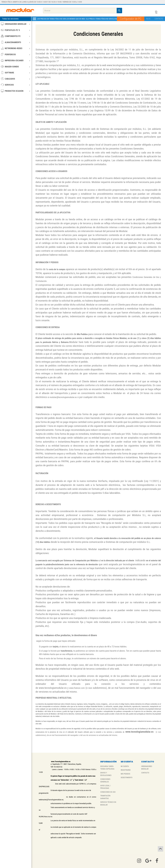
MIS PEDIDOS (125, 774)
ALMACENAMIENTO (15, 42)
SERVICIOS (15, 85)
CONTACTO (159, 19)
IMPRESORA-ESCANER (15, 60)
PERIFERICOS (15, 54)
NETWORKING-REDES (15, 48)
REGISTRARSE (126, 770)
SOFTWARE (15, 73)
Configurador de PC (131, 19)
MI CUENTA (125, 766)
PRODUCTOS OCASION (15, 91)
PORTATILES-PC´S (15, 30)
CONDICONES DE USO (108, 792)
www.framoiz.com (77, 688)
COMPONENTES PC (15, 36)
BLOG (148, 19)
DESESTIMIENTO (127, 777)
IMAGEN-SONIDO (15, 67)
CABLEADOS (15, 79)
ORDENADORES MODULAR (15, 24)
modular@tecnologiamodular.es (63, 397)
